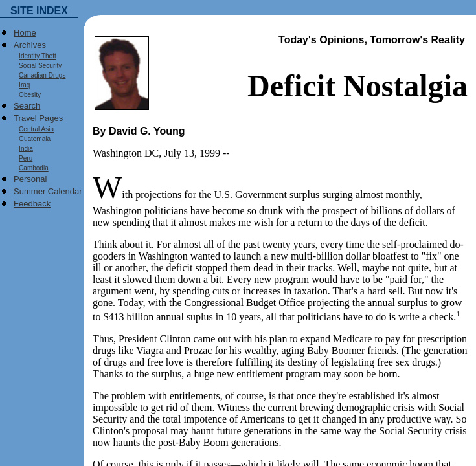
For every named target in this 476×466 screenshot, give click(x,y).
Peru (23, 158)
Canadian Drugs (40, 75)
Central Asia (34, 129)
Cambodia (31, 168)
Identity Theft (35, 56)
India (23, 149)
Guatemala (32, 139)
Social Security (38, 66)
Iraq (22, 85)
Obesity (27, 95)
